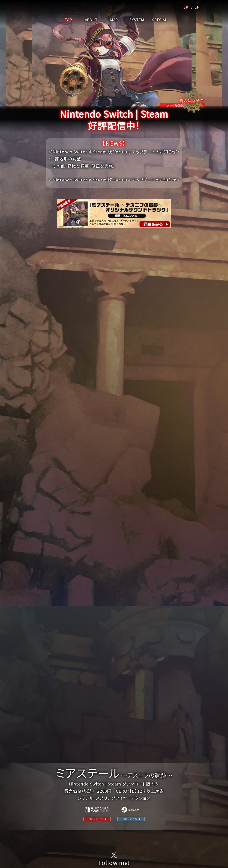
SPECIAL (160, 20)
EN (197, 7)
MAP (114, 20)
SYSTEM (137, 20)
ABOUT (91, 20)
